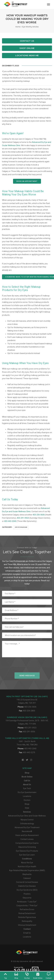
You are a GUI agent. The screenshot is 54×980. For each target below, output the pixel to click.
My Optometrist (23, 961)
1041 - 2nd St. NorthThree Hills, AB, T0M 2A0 (27, 741)
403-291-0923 (23, 518)
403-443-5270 (29, 752)
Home (18, 27)
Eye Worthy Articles (30, 27)
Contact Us (27, 41)
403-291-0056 (29, 732)
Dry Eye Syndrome (21, 527)
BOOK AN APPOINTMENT (27, 181)
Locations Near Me (27, 55)
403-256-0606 (39, 515)
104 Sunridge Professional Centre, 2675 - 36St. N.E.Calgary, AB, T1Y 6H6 (27, 720)
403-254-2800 (29, 711)
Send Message (27, 675)
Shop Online (27, 48)
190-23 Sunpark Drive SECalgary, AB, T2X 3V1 (27, 700)
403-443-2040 (10, 521)
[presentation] (27, 666)
